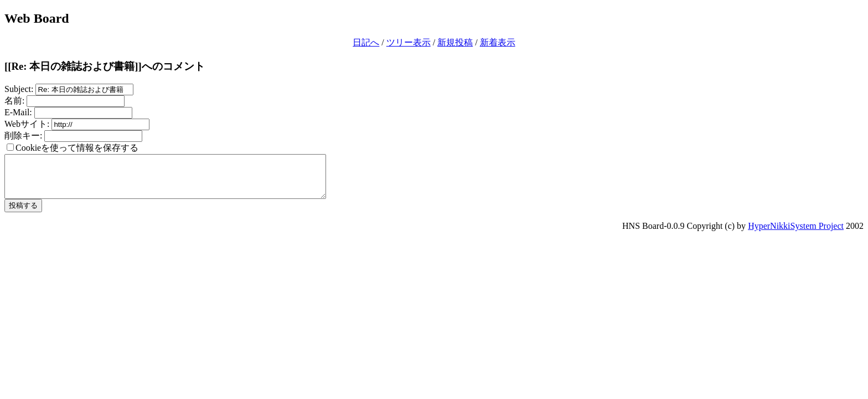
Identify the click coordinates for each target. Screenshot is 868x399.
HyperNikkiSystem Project (796, 234)
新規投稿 (455, 42)
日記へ (366, 42)
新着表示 (498, 42)
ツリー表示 (409, 42)
